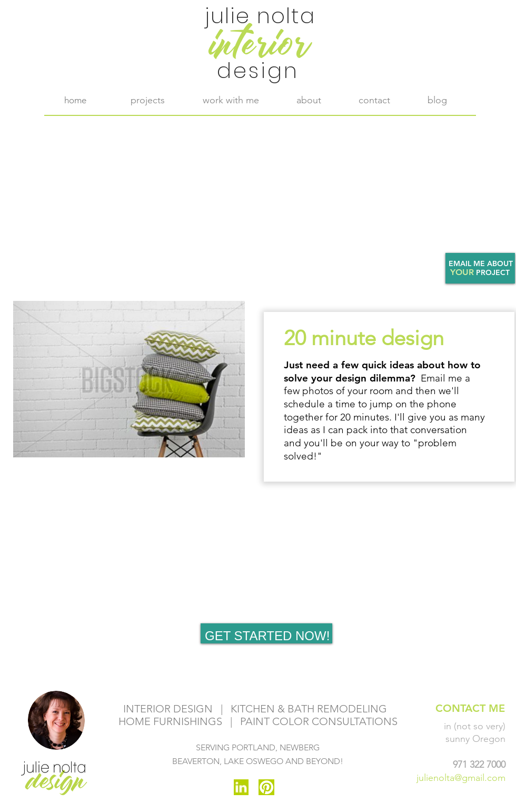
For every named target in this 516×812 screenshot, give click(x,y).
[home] (75, 100)
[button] (231, 100)
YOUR (462, 272)
